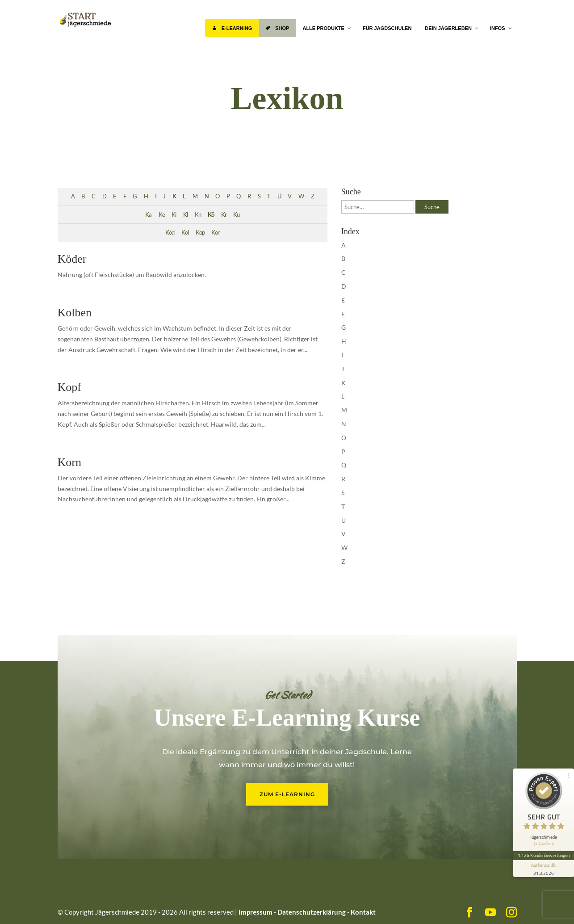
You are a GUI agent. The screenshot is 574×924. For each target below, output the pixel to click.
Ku (236, 215)
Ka (148, 215)
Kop (200, 233)
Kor (215, 233)
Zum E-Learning (287, 794)
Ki (174, 215)
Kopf (69, 387)
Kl (185, 215)
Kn (198, 215)
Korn (69, 462)
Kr (224, 215)
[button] (20, 904)
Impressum (256, 912)
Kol (185, 233)
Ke (162, 215)
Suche (432, 207)
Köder (72, 259)
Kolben (75, 313)
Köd (170, 233)
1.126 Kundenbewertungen (544, 855)
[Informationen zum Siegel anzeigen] (544, 869)
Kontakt (363, 912)
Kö (211, 215)
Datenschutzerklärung (312, 912)
